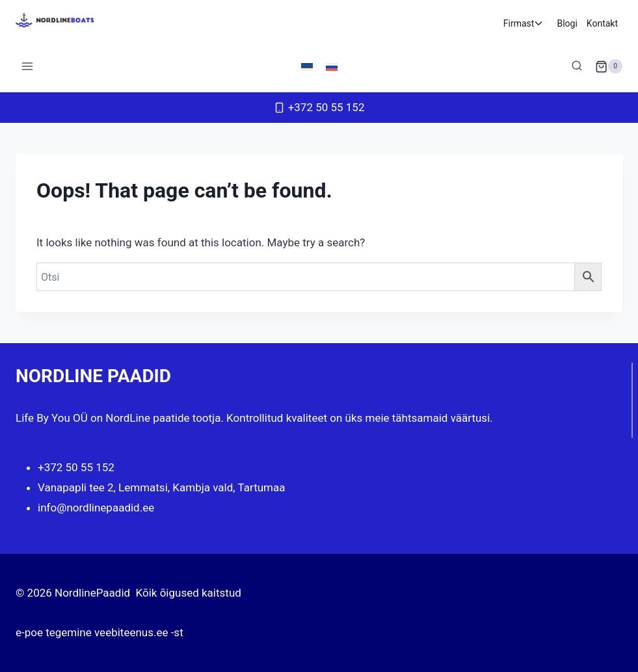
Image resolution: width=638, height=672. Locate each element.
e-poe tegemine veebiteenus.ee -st (100, 632)
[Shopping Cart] (609, 66)
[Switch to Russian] (332, 66)
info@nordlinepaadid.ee (96, 508)
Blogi (567, 23)
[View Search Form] (577, 66)
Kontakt (602, 23)
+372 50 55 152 (76, 467)
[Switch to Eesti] (307, 66)
